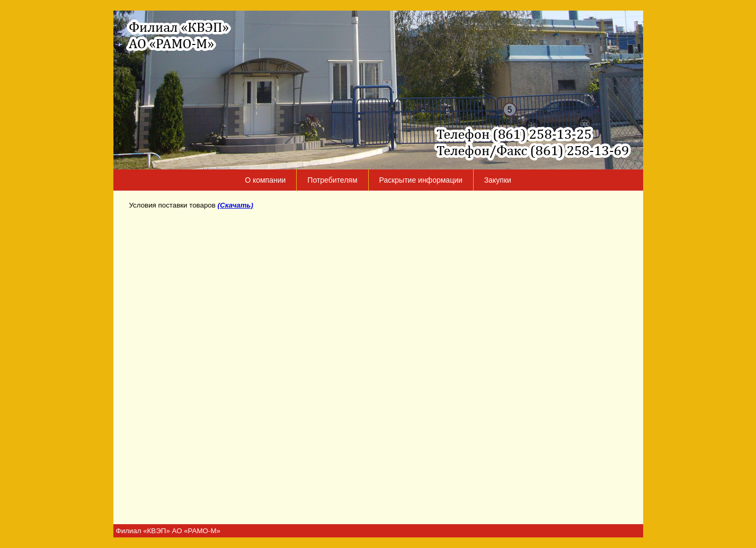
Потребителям (332, 180)
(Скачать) (235, 205)
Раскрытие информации (421, 180)
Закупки (498, 180)
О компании (265, 180)
